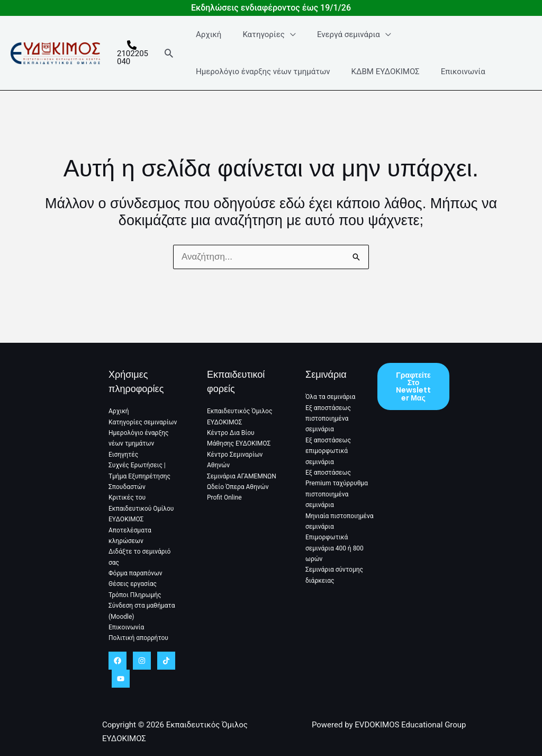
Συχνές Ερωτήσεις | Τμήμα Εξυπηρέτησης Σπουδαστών (139, 476)
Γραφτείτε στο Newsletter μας (414, 387)
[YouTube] (121, 679)
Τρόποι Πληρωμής (135, 595)
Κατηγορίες (258, 44)
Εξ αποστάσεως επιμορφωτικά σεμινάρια (328, 451)
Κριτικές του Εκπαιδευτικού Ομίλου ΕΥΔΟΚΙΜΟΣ (141, 509)
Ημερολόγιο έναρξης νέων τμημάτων (263, 81)
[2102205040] (133, 63)
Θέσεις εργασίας (133, 584)
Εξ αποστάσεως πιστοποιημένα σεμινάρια (328, 419)
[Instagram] (142, 661)
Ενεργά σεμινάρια (337, 44)
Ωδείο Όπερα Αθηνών (238, 487)
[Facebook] (118, 661)
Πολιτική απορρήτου (138, 638)
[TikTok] (166, 661)
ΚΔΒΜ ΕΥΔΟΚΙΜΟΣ (380, 81)
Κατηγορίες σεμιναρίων (143, 422)
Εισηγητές (123, 455)
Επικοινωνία (452, 81)
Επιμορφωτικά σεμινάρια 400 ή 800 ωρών (335, 549)
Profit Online (224, 498)
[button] (171, 63)
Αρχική (209, 44)
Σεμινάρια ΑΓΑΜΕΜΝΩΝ (242, 476)
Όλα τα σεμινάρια (330, 397)
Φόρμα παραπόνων (135, 573)
